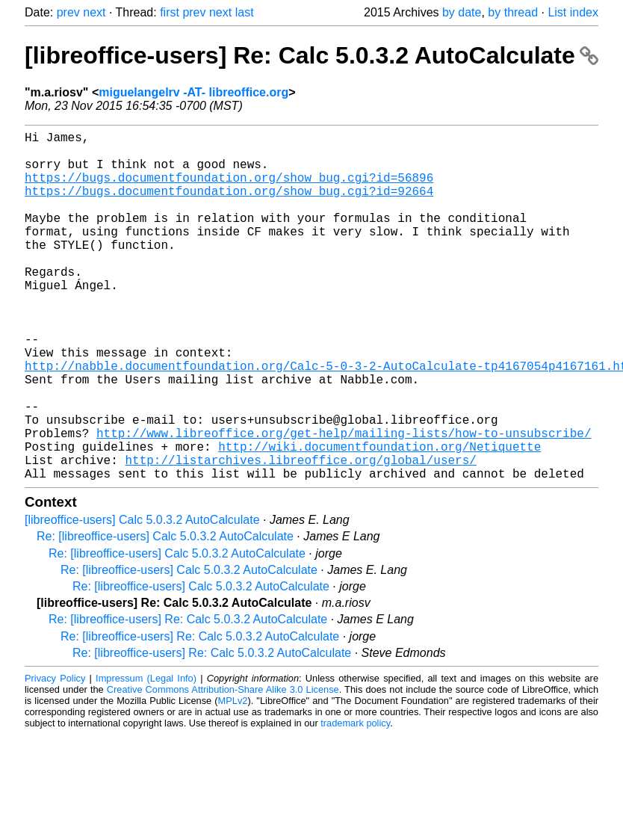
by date (462, 12)
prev (68, 12)
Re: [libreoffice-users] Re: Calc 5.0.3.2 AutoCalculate (188, 697)
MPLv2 (233, 778)
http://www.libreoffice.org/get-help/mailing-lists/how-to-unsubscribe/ (344, 501)
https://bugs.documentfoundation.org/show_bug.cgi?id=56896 (229, 189)
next (94, 12)
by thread (513, 12)
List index (573, 12)
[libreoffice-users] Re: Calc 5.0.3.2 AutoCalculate (311, 55)
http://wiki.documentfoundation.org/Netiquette (379, 518)
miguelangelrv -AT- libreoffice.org (193, 92)
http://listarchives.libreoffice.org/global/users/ (300, 534)
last (245, 12)
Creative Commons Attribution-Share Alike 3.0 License (223, 767)
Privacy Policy (55, 756)
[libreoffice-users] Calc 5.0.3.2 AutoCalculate (142, 597)
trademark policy (355, 801)
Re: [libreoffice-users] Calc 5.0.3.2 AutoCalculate (165, 614)
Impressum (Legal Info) (146, 756)
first (170, 12)
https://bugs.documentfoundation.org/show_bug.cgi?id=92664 (229, 206)
